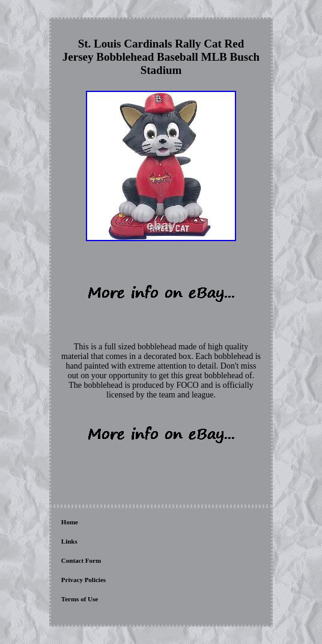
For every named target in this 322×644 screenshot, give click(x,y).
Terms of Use (80, 599)
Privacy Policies (84, 580)
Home (70, 522)
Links (69, 541)
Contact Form (81, 560)
